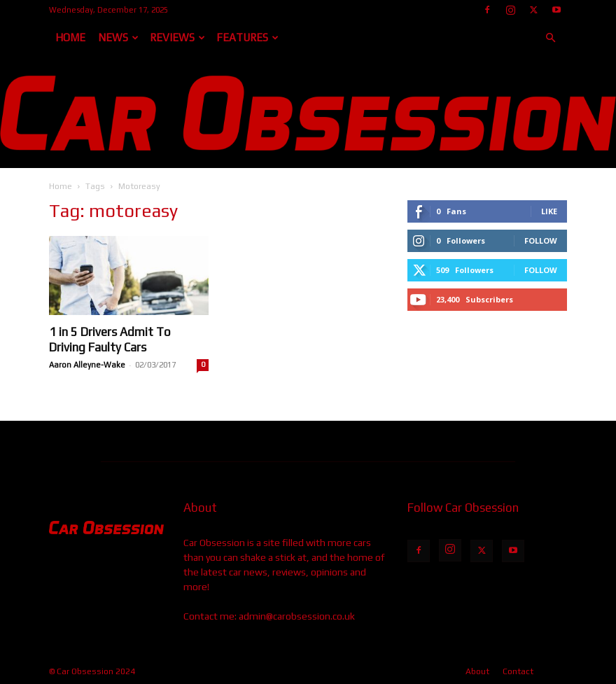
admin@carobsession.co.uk (297, 616)
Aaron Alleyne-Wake (87, 365)
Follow (541, 240)
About (477, 671)
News (118, 37)
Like (549, 211)
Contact (518, 671)
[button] (550, 38)
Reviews (177, 37)
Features (247, 37)
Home (70, 37)
